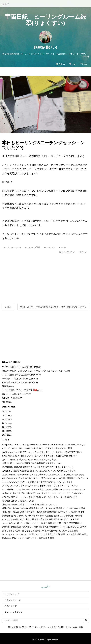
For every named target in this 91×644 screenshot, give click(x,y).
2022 (4, 415)
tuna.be (45, 587)
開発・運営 (78, 627)
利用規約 (54, 627)
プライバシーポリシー (38, 627)
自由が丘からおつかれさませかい (17, 382)
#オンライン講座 (33, 247)
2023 (4, 412)
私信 (4, 402)
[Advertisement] (45, 285)
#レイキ (62, 247)
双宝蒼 (5, 386)
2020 (4, 423)
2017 (4, 435)
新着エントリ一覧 (12, 600)
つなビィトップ (11, 594)
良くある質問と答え (17, 627)
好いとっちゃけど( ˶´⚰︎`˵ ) (14, 394)
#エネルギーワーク (13, 247)
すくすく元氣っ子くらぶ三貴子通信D (19, 367)
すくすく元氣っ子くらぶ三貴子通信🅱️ (19, 390)
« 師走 (8, 307)
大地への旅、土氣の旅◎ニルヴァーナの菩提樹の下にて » (53, 307)
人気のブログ (10, 606)
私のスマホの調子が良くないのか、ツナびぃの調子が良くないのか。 (33, 371)
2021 (4, 419)
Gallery (60, 64)
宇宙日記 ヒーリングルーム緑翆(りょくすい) (45, 20)
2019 (4, 427)
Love (73, 64)
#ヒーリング (50, 247)
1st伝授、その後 (10, 398)
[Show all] (85, 56)
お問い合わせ (65, 627)
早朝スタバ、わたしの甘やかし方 (17, 379)
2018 (4, 431)
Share (84, 64)
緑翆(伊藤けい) (45, 47)
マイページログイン (13, 612)
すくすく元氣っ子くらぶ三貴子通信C (19, 375)
